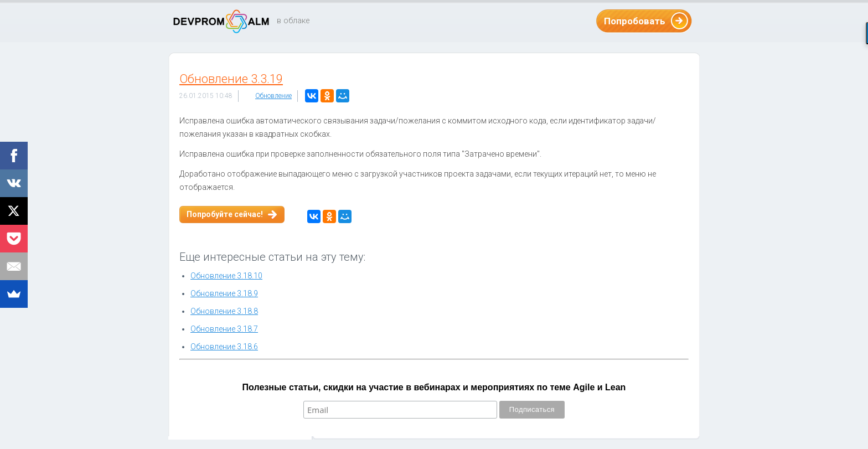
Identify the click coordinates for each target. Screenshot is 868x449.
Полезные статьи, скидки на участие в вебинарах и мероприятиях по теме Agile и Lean (434, 387)
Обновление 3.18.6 (224, 347)
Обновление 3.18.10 (226, 276)
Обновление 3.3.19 (231, 79)
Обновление (273, 96)
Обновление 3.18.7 (224, 329)
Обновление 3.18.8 (224, 311)
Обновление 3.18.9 (224, 293)
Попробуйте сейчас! (225, 214)
